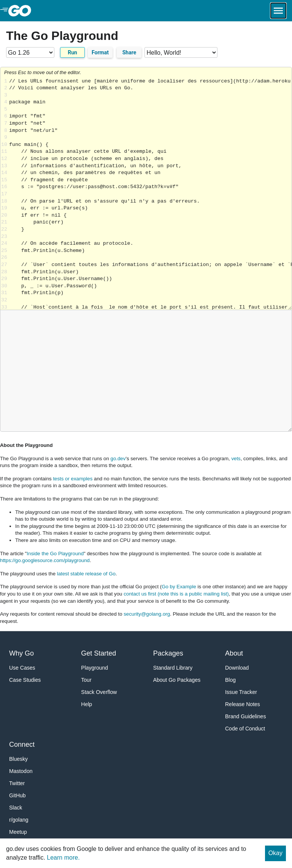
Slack (16, 808)
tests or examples (73, 479)
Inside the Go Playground (55, 554)
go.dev (118, 459)
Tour (86, 680)
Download (237, 668)
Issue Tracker (241, 692)
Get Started (98, 653)
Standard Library (173, 668)
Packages (168, 653)
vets (236, 459)
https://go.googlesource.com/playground (45, 560)
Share (129, 52)
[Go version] (30, 52)
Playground (94, 668)
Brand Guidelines (245, 716)
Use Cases (22, 668)
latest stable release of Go (86, 574)
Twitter (17, 783)
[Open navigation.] (278, 11)
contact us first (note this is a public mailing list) (176, 594)
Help (86, 704)
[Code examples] (181, 52)
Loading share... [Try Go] (150, 194)
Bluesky (18, 759)
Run (72, 52)
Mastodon (21, 771)
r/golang (19, 820)
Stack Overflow (99, 692)
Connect (22, 744)
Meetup (18, 832)
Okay (275, 853)
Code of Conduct (245, 729)
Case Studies (25, 680)
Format (100, 52)
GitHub (17, 795)
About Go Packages (177, 680)
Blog (230, 680)
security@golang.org (147, 614)
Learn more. (63, 858)
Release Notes (243, 704)
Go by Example (179, 587)
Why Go (21, 653)
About (234, 653)
